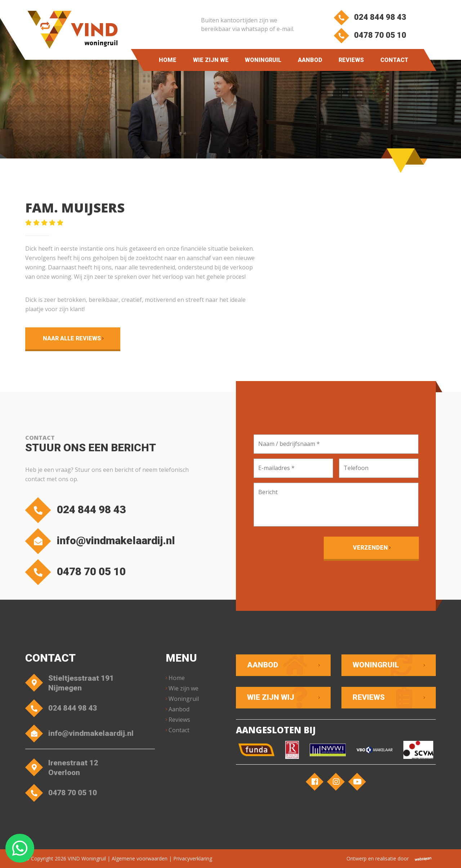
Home (168, 60)
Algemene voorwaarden (140, 858)
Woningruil (263, 60)
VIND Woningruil (87, 858)
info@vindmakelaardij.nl (102, 541)
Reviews (351, 60)
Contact (394, 60)
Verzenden (370, 548)
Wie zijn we (211, 60)
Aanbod (310, 60)
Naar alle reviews (72, 338)
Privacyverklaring (193, 858)
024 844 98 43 (370, 17)
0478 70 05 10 (370, 35)
